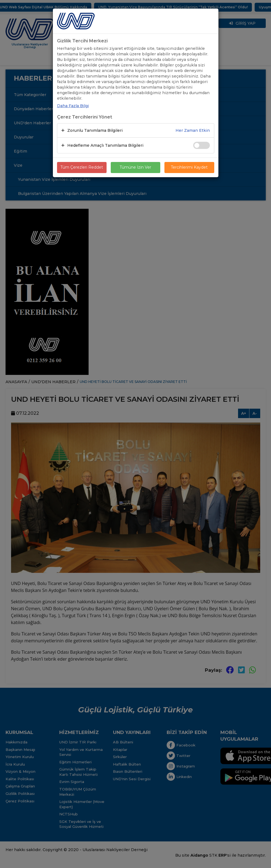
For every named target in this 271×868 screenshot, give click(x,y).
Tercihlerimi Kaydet (189, 168)
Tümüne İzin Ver (136, 168)
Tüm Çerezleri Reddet (82, 168)
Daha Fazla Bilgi (73, 106)
